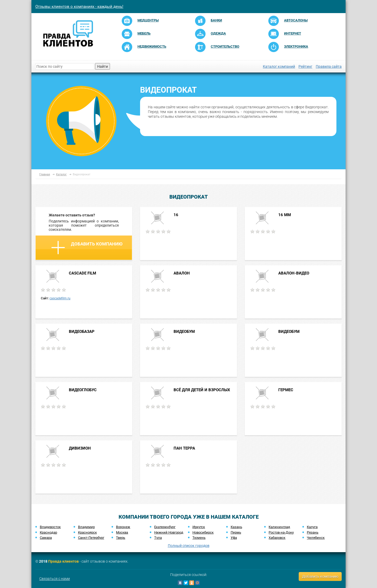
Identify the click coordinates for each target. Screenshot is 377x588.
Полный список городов (189, 546)
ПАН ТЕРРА (184, 448)
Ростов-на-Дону (281, 532)
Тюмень (199, 538)
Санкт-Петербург (91, 538)
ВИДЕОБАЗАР (82, 332)
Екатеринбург (165, 527)
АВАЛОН (182, 273)
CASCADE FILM (82, 273)
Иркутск (199, 527)
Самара (46, 538)
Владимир (86, 527)
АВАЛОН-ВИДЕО (294, 273)
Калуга (312, 527)
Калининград (279, 527)
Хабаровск (277, 538)
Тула (158, 538)
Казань (236, 527)
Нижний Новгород (169, 532)
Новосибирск (203, 532)
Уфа (234, 538)
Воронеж (123, 527)
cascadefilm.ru (60, 298)
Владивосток (50, 527)
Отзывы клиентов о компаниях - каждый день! (79, 7)
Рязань (313, 532)
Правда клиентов (63, 561)
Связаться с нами (55, 579)
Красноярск (87, 532)
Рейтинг (305, 66)
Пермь (236, 532)
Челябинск (316, 538)
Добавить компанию (87, 248)
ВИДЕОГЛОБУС (83, 390)
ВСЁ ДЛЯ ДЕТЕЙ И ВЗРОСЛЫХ (202, 390)
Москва (122, 532)
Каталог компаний (279, 66)
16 (176, 215)
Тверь (121, 538)
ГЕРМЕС (286, 390)
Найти (102, 66)
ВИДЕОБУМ (184, 332)
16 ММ (285, 215)
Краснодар (48, 532)
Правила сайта (329, 66)
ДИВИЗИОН (80, 448)
